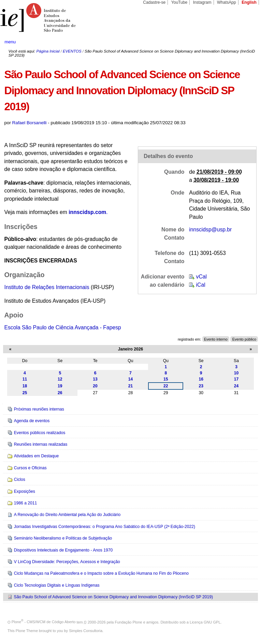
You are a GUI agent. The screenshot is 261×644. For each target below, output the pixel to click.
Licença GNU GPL (205, 622)
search (243, 42)
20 (95, 386)
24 (236, 386)
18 (25, 386)
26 (60, 393)
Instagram (202, 2)
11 (25, 379)
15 (166, 379)
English (249, 2)
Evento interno (216, 339)
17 (236, 379)
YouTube (179, 2)
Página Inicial (48, 51)
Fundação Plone (129, 622)
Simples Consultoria (86, 631)
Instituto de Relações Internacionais (47, 287)
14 (131, 379)
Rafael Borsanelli (30, 123)
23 (201, 386)
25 (25, 393)
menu (10, 42)
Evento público (244, 339)
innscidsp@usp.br (210, 230)
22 (166, 386)
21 (131, 386)
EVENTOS (72, 51)
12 (60, 379)
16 (201, 379)
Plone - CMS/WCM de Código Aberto (44, 622)
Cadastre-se (154, 2)
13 (95, 379)
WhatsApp (227, 2)
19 (60, 386)
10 (236, 373)
